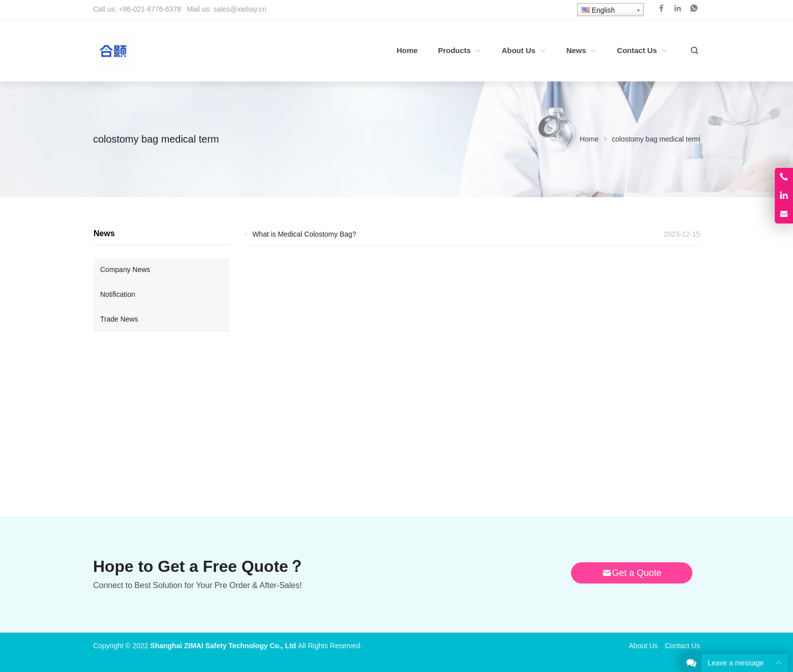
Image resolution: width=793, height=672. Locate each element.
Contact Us (682, 646)
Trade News (119, 319)
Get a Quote (632, 573)
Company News (125, 270)
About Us (643, 646)
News (104, 233)
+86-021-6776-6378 (150, 9)
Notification (118, 294)
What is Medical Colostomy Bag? (304, 234)
